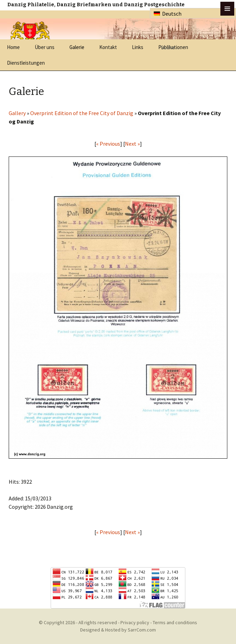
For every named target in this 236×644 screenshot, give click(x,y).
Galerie (77, 47)
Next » (132, 144)
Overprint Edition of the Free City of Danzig (82, 113)
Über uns (45, 47)
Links (138, 47)
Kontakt (108, 47)
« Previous (108, 144)
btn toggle (227, 9)
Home (13, 47)
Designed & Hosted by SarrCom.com (118, 630)
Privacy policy (135, 622)
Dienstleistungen (26, 63)
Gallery (17, 113)
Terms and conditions (175, 622)
